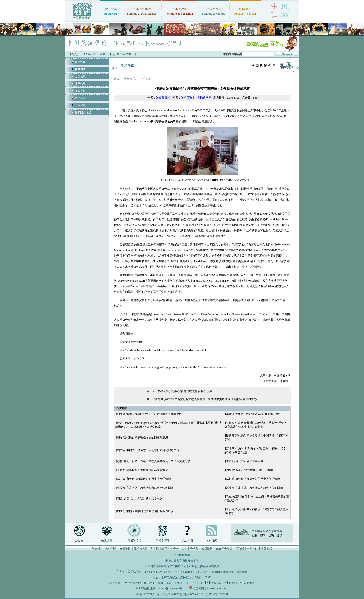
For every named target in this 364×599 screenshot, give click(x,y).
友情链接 (125, 549)
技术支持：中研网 (217, 594)
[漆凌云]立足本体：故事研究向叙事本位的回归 (145, 488)
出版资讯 (80, 105)
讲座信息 (80, 84)
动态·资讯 (130, 79)
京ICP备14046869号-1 (172, 589)
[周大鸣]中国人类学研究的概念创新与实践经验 (145, 511)
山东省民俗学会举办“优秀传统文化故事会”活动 (183, 391)
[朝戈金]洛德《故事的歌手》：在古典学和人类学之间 (149, 414)
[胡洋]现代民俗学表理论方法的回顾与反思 (142, 438)
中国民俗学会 (133, 572)
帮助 (263, 536)
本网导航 (252, 549)
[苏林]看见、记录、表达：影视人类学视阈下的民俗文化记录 (153, 461)
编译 (168, 98)
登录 (279, 536)
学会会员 (193, 549)
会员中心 (179, 549)
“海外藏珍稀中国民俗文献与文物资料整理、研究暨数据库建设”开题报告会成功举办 (205, 399)
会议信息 (80, 76)
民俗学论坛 (134, 540)
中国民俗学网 (203, 98)
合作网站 (111, 549)
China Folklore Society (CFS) (162, 572)
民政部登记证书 (146, 589)
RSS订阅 (212, 540)
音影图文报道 (83, 112)
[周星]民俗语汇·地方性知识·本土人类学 (249, 470)
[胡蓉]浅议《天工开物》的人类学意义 (139, 498)
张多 (184, 98)
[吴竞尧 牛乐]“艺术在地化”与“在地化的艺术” (253, 414)
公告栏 (79, 540)
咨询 (271, 536)
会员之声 (80, 62)
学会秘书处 (136, 583)
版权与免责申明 (143, 549)
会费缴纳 (207, 549)
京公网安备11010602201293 (210, 589)
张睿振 (160, 98)
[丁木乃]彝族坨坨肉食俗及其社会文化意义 (142, 470)
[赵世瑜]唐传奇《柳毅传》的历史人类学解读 (143, 479)
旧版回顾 (266, 549)
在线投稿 (107, 540)
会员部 (232, 583)
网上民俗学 (163, 549)
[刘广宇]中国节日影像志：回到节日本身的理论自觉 (148, 450)
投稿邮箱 (216, 583)
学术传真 (145, 79)
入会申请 (188, 540)
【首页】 (74, 54)
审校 (190, 98)
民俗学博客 (163, 540)
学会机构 (97, 549)
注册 (254, 536)
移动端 (240, 549)
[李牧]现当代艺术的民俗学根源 (244, 461)
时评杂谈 (80, 98)
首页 (117, 79)
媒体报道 (80, 91)
